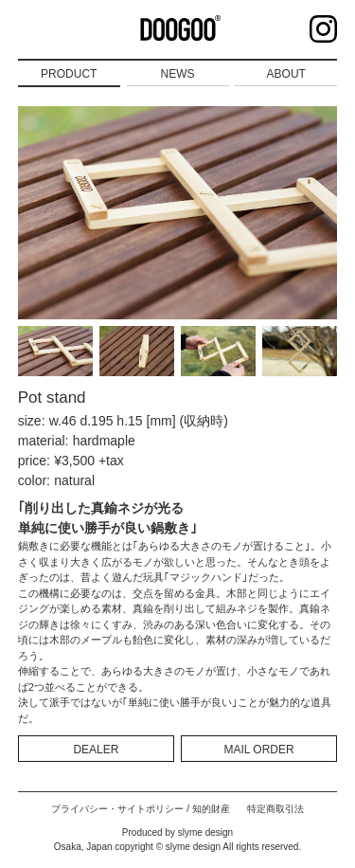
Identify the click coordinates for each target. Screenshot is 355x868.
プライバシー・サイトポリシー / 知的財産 (140, 809)
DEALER (96, 750)
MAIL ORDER (258, 750)
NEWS (178, 74)
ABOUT (286, 74)
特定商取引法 (275, 809)
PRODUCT (69, 74)
